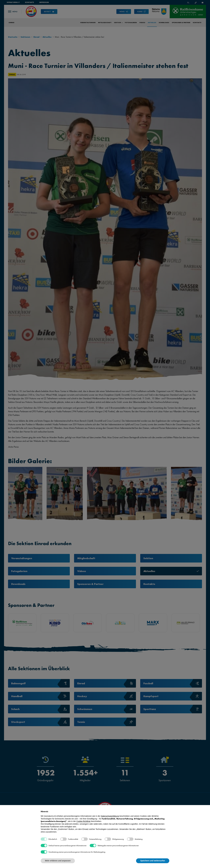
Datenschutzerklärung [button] (110, 816)
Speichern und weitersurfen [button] (153, 861)
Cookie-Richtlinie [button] (84, 821)
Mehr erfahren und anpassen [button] (58, 861)
